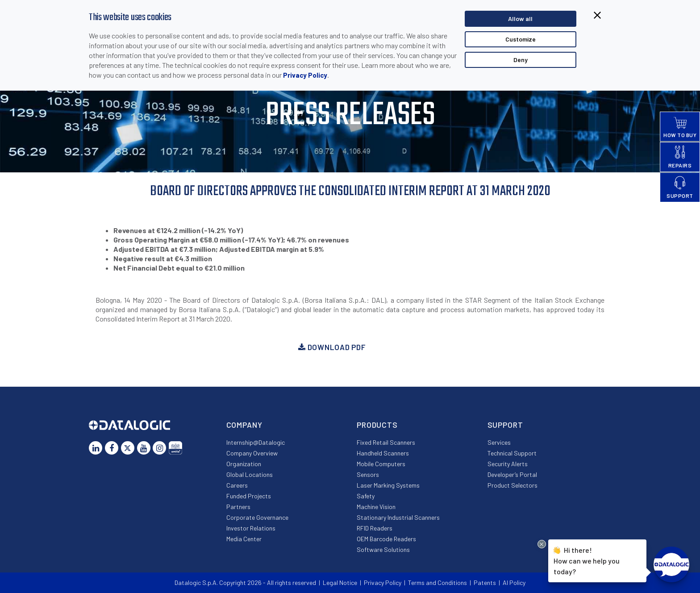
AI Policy (514, 583)
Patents (485, 583)
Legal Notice (340, 583)
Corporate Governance (257, 517)
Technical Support (512, 453)
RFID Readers (375, 528)
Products (377, 425)
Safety (366, 496)
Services (499, 442)
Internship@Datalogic (256, 442)
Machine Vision (376, 507)
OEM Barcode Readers (386, 539)
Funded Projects (249, 496)
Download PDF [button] (332, 347)
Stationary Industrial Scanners (398, 517)
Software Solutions (383, 549)
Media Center (244, 539)
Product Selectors (512, 485)
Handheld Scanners (383, 453)
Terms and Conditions (437, 583)
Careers (237, 485)
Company (244, 425)
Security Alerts (508, 464)
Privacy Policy (305, 75)
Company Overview (252, 453)
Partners (238, 507)
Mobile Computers (381, 464)
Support (505, 425)
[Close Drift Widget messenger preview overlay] (542, 544)
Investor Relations (251, 528)
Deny (521, 60)
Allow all (520, 19)
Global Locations (250, 474)
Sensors (368, 474)
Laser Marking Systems (388, 485)
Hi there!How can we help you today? (587, 560)
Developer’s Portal (512, 474)
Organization (244, 464)
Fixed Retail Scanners (386, 442)
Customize (521, 39)
